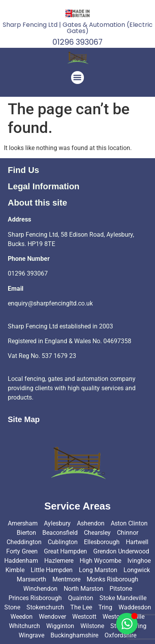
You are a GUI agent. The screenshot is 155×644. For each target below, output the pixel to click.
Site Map (24, 419)
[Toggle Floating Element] (127, 624)
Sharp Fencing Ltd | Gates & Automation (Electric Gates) (78, 28)
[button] (77, 78)
